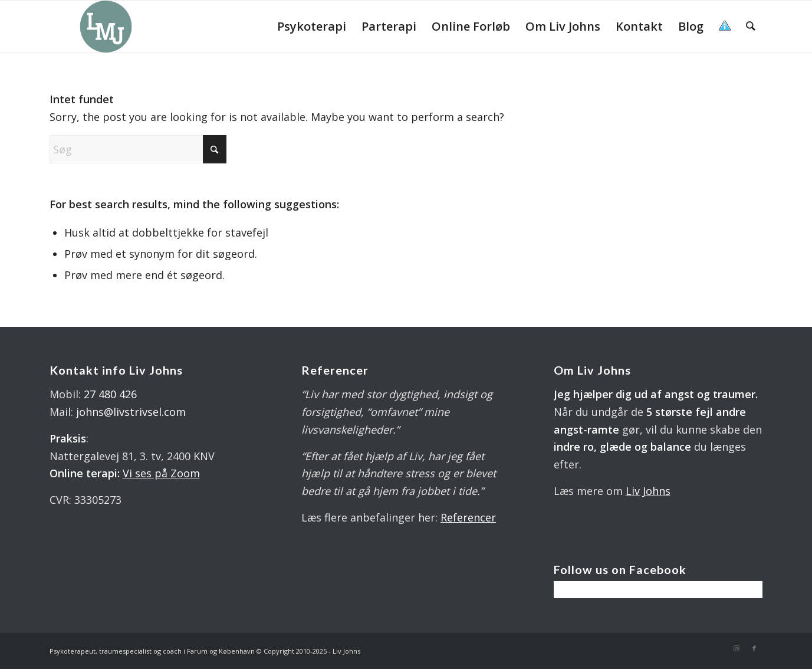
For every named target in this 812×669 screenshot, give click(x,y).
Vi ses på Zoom (161, 473)
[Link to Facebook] (754, 648)
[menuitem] (312, 27)
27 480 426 (110, 394)
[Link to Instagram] (737, 648)
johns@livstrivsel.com (131, 412)
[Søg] (751, 27)
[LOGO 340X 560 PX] (106, 27)
